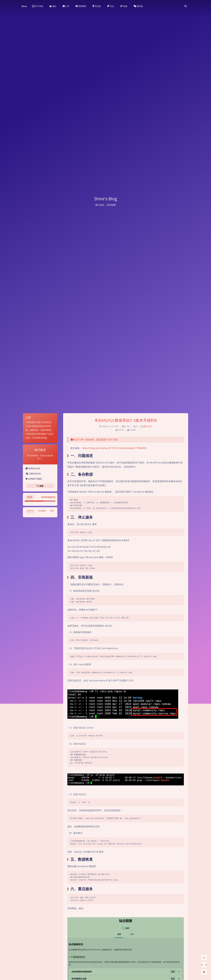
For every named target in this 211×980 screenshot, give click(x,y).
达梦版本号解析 (34, 479)
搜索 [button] (40, 486)
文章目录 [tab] (30, 511)
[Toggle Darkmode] (204, 965)
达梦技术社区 (33, 474)
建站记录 (147, 426)
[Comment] (204, 958)
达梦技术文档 (33, 468)
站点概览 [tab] (42, 511)
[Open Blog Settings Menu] (204, 972)
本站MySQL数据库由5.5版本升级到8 (126, 420)
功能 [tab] (52, 511)
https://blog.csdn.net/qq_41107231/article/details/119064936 (114, 448)
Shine (24, 6)
